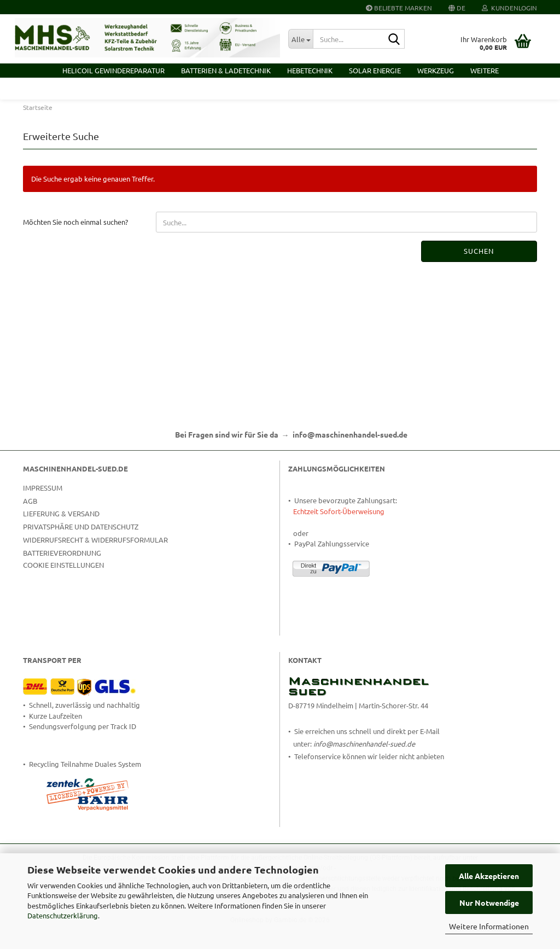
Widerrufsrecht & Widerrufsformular (95, 564)
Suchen (479, 275)
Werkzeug (436, 70)
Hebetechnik (310, 70)
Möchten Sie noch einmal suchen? (75, 246)
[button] (457, 7)
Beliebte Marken (399, 8)
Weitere (485, 70)
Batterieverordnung (62, 576)
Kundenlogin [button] (509, 8)
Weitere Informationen (489, 926)
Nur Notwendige (489, 903)
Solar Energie (375, 70)
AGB (30, 524)
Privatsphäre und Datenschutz (81, 551)
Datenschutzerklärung (63, 915)
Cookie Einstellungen (63, 588)
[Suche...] (301, 39)
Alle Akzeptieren (489, 876)
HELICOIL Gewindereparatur (113, 70)
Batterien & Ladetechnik (226, 70)
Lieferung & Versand (61, 537)
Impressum (43, 511)
